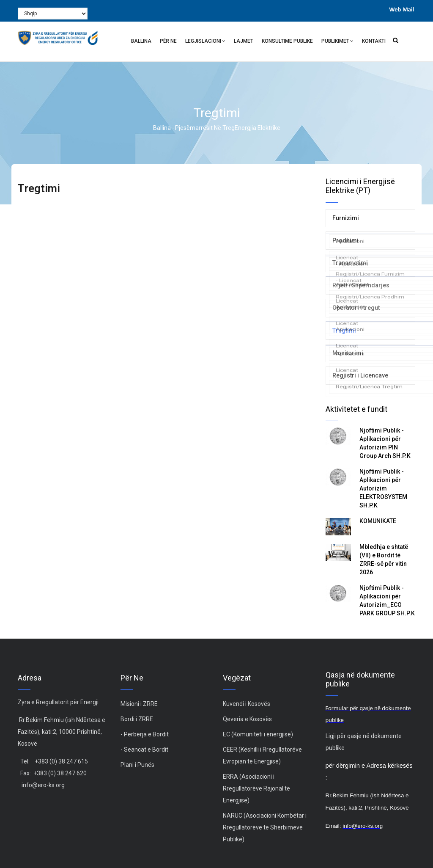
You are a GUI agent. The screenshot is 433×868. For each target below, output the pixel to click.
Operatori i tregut (356, 308)
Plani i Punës (137, 765)
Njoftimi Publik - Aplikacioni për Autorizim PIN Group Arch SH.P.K (385, 443)
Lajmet (244, 41)
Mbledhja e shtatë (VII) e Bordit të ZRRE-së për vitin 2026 (384, 559)
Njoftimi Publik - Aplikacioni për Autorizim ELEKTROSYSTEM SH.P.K (383, 488)
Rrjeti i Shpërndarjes (361, 285)
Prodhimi (345, 240)
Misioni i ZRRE (139, 704)
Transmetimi (350, 263)
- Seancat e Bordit (144, 750)
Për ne (168, 41)
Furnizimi (346, 218)
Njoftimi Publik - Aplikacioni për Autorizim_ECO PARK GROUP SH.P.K (387, 601)
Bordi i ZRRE (137, 719)
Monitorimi (348, 353)
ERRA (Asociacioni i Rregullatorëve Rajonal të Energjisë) (256, 788)
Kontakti (374, 41)
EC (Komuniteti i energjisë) (258, 734)
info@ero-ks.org (43, 785)
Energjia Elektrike (258, 128)
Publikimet (337, 42)
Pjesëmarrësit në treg (205, 128)
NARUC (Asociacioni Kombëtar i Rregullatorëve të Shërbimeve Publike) (265, 827)
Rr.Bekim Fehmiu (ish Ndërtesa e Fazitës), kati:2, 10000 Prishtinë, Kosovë (62, 732)
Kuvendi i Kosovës (247, 704)
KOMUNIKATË (378, 521)
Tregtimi (344, 331)
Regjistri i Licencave (360, 375)
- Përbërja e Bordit (145, 734)
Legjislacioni (205, 42)
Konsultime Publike (287, 41)
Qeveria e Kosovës (247, 719)
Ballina (141, 41)
